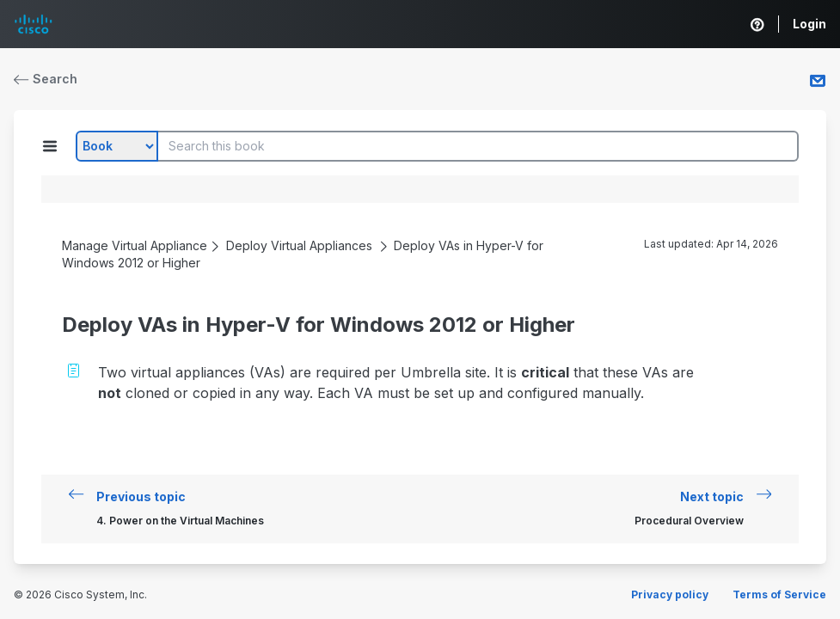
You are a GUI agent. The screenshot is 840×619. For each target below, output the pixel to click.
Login (809, 24)
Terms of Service (779, 594)
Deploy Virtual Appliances (299, 245)
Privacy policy (670, 594)
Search (46, 79)
